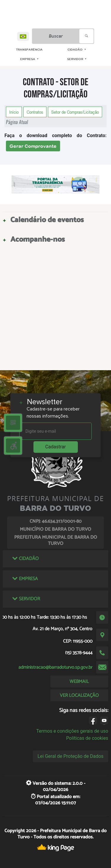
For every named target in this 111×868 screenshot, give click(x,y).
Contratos (35, 112)
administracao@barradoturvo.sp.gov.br (55, 667)
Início (14, 112)
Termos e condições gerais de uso (72, 731)
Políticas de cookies (87, 738)
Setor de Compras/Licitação (75, 112)
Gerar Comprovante (33, 146)
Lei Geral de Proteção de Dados (71, 756)
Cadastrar (56, 447)
